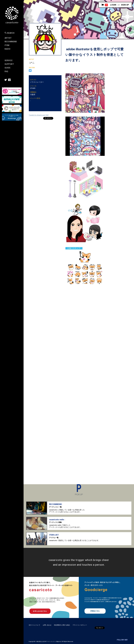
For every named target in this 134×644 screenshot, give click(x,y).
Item (7, 45)
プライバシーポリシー (80, 625)
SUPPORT (9, 64)
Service (9, 60)
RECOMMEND (11, 42)
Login (113, 5)
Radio (7, 49)
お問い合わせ (47, 625)
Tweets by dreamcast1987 (39, 115)
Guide (7, 68)
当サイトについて (34, 625)
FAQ (6, 71)
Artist (8, 38)
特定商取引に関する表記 (62, 625)
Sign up (125, 5)
